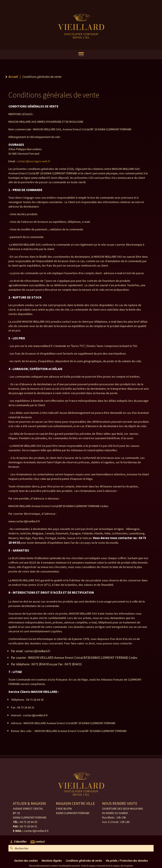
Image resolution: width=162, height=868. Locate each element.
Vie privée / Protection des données (127, 861)
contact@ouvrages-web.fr (34, 161)
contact (38, 842)
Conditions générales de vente (84, 861)
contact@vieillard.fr (36, 831)
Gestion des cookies (26, 861)
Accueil (13, 77)
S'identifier (20, 842)
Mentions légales (52, 861)
